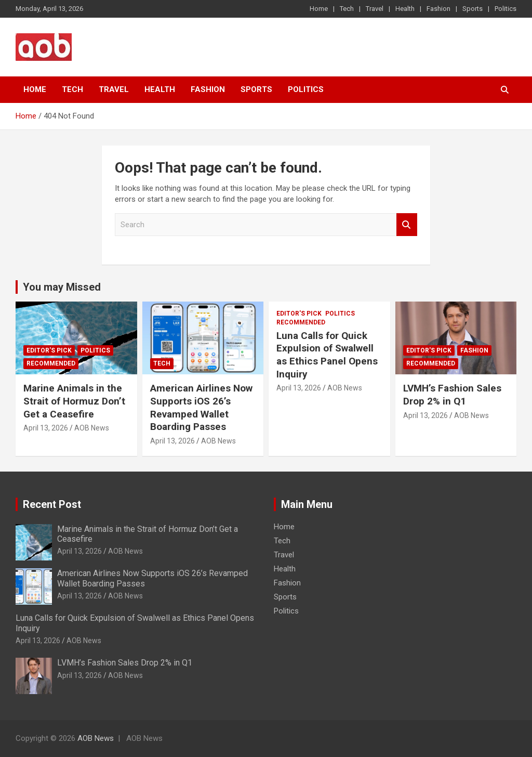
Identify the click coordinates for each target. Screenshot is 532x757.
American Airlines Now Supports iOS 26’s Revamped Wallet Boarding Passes (201, 407)
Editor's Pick (49, 350)
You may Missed (62, 287)
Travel (375, 9)
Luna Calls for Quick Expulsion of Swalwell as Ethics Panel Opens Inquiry (327, 355)
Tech (347, 9)
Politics (506, 9)
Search (407, 225)
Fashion (438, 9)
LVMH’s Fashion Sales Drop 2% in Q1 (452, 395)
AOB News (92, 428)
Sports (473, 9)
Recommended (51, 363)
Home (319, 9)
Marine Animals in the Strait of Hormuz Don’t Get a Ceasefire (74, 401)
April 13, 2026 (46, 428)
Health (405, 9)
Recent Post (52, 504)
